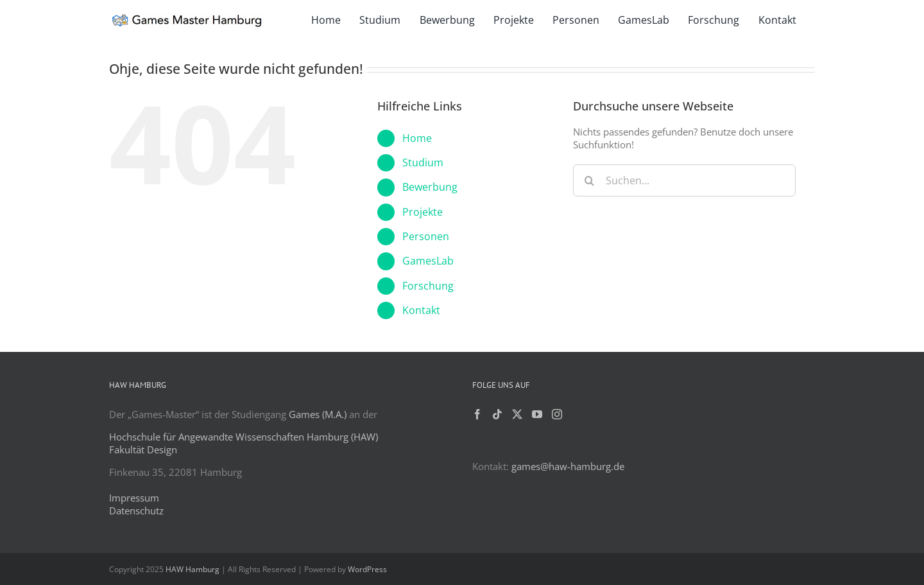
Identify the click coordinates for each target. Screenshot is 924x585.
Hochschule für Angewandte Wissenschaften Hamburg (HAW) (244, 437)
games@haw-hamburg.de (568, 466)
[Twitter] (517, 414)
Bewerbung (430, 187)
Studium (423, 162)
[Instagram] (557, 414)
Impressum (134, 498)
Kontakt (421, 310)
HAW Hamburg (193, 569)
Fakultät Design (143, 450)
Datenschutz (136, 511)
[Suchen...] (684, 180)
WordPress (367, 569)
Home (417, 138)
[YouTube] (537, 414)
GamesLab (428, 261)
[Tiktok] (497, 414)
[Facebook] (477, 414)
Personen (426, 236)
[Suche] (589, 180)
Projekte (423, 212)
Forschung (428, 286)
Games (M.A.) (318, 414)
